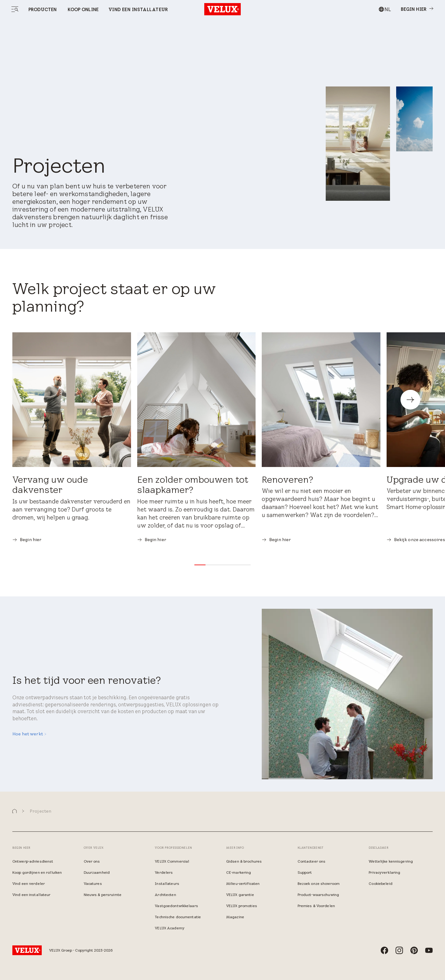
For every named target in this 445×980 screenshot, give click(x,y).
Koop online (83, 10)
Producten (42, 10)
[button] (200, 565)
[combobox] (385, 9)
